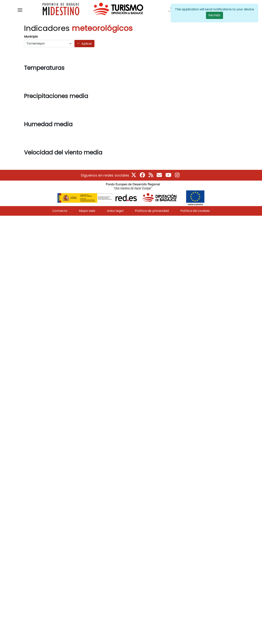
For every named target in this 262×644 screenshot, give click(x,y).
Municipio (31, 37)
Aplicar (87, 44)
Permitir (214, 15)
